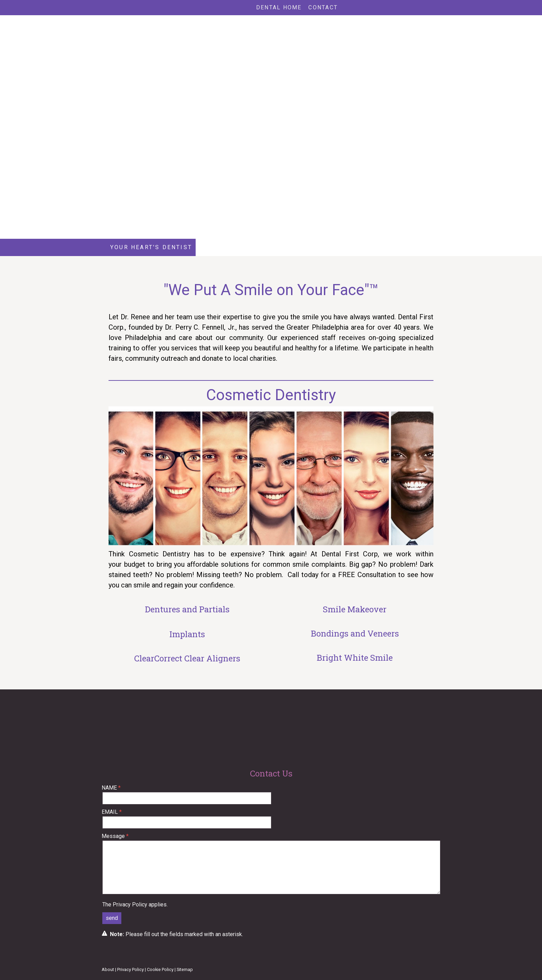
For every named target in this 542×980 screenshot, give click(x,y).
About (108, 969)
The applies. (135, 904)
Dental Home (279, 7)
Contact (323, 7)
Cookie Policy (160, 969)
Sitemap (185, 969)
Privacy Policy (130, 904)
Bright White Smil (353, 658)
